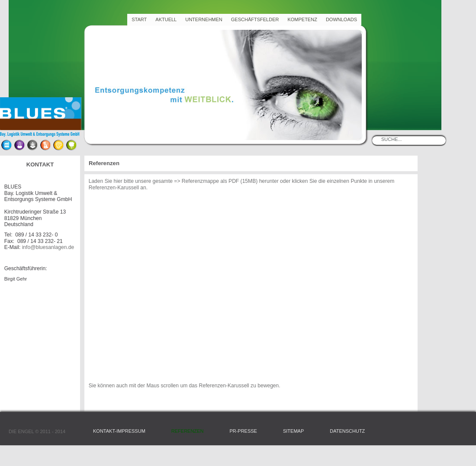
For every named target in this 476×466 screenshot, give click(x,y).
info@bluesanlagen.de (48, 247)
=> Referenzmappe (196, 181)
